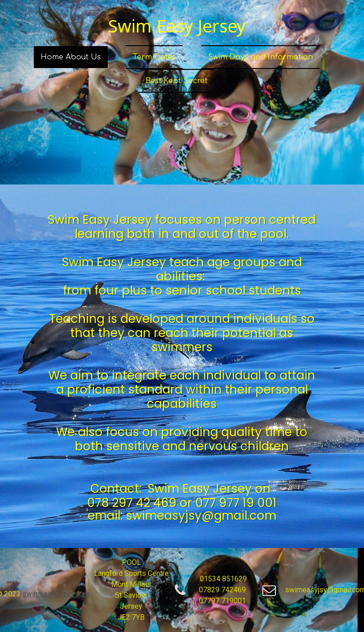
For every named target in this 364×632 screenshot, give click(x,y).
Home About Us (71, 57)
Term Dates (154, 57)
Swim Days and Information (260, 57)
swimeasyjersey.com (56, 594)
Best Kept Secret (177, 81)
